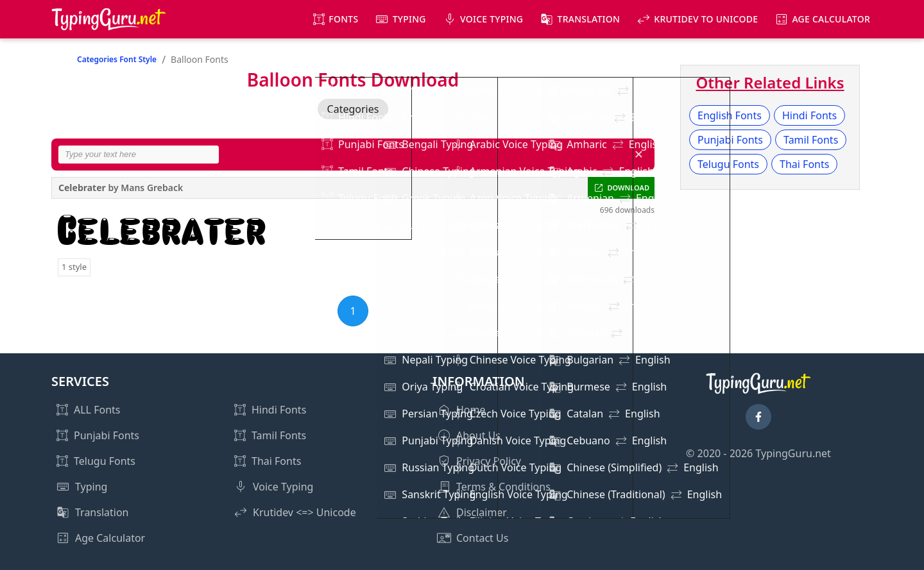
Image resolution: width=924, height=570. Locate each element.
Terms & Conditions (503, 487)
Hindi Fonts (809, 115)
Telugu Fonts (728, 164)
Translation (589, 19)
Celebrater (82, 188)
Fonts (343, 19)
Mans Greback (152, 188)
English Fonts (730, 115)
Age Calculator (831, 19)
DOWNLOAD (629, 188)
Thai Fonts (804, 164)
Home (471, 410)
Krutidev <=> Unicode (304, 512)
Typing (409, 19)
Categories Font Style (117, 59)
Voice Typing (492, 19)
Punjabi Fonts (730, 140)
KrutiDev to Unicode (706, 19)
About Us (478, 435)
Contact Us (482, 538)
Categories (353, 109)
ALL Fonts (97, 410)
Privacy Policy (489, 461)
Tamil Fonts (811, 140)
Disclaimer (482, 512)
